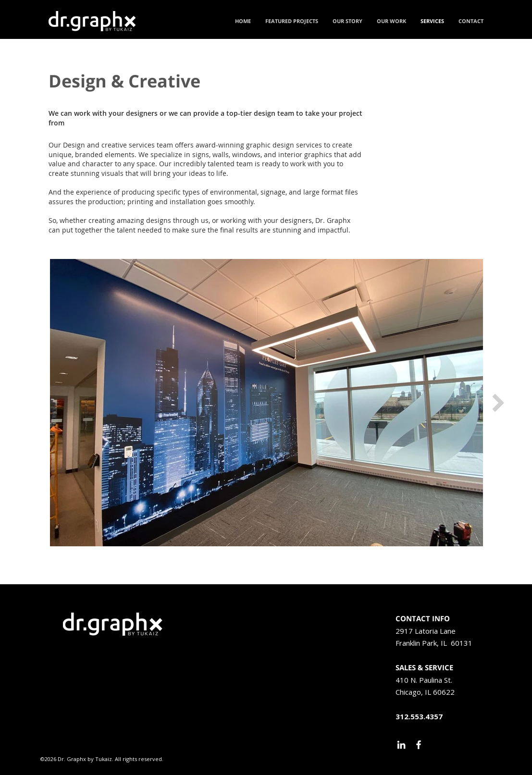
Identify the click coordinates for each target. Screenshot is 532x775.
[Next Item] (498, 403)
